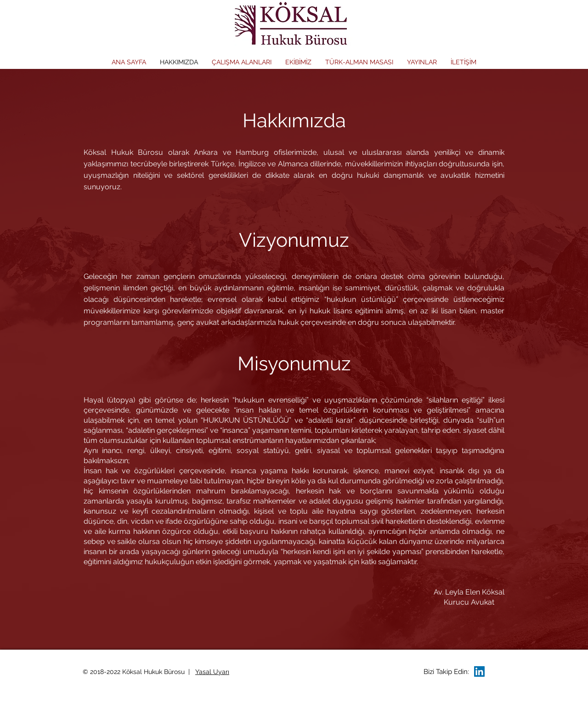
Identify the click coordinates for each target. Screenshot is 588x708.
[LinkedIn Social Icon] (479, 671)
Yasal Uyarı (212, 672)
